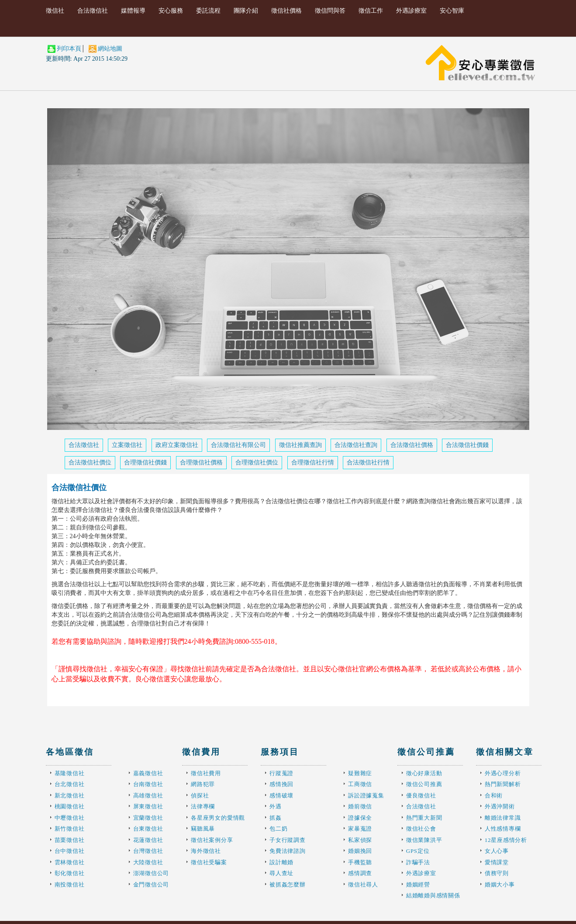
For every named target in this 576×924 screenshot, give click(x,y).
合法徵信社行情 (368, 462)
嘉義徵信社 (148, 773)
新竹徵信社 (70, 829)
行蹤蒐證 (281, 773)
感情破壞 (281, 795)
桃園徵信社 (70, 806)
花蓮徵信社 (148, 840)
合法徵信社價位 (90, 462)
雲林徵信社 (70, 862)
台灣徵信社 (148, 851)
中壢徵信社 (70, 818)
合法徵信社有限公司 (238, 445)
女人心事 (497, 851)
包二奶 (278, 829)
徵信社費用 (206, 773)
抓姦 (276, 818)
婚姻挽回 (360, 851)
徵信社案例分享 (212, 840)
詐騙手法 (418, 862)
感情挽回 (281, 784)
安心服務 (171, 11)
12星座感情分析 (506, 840)
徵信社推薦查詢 (300, 445)
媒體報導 (133, 11)
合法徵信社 (93, 11)
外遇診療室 (411, 11)
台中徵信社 (70, 851)
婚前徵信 (360, 806)
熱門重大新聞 (424, 818)
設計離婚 (281, 862)
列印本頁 (69, 49)
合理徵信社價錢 (145, 462)
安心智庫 (452, 11)
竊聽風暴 (203, 829)
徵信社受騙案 (209, 862)
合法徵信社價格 (412, 445)
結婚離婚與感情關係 (433, 895)
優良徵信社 (421, 795)
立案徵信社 (127, 445)
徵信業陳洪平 (424, 840)
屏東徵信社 (148, 806)
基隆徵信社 (70, 773)
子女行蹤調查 (288, 840)
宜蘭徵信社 (148, 818)
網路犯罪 (203, 784)
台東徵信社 (148, 829)
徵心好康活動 (424, 773)
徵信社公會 (421, 829)
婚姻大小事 (500, 884)
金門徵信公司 (151, 884)
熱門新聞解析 (503, 784)
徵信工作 (371, 11)
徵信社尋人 (363, 884)
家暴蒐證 (360, 829)
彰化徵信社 (70, 873)
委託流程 (208, 11)
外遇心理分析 (503, 773)
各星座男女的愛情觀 (218, 818)
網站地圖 (110, 49)
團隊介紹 (246, 11)
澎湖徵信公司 (151, 873)
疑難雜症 (360, 773)
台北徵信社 (70, 784)
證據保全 (360, 818)
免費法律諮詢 (288, 851)
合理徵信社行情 (313, 462)
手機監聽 (360, 862)
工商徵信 (360, 784)
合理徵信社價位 (257, 462)
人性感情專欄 (503, 829)
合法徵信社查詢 (356, 445)
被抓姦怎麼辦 (288, 884)
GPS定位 (418, 851)
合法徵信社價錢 (467, 445)
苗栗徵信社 (70, 840)
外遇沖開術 (500, 806)
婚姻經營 (418, 884)
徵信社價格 (286, 11)
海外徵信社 (206, 851)
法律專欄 (203, 806)
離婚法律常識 (503, 818)
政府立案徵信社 (177, 445)
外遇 (276, 806)
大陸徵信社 (148, 862)
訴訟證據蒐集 (366, 795)
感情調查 (360, 873)
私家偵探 (360, 840)
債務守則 (497, 873)
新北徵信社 (70, 795)
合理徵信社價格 (201, 462)
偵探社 (200, 795)
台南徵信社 (148, 784)
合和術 (494, 795)
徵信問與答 (330, 11)
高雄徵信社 (148, 795)
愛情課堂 (497, 862)
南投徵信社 (70, 884)
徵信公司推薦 (424, 784)
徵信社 (55, 11)
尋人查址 (281, 873)
